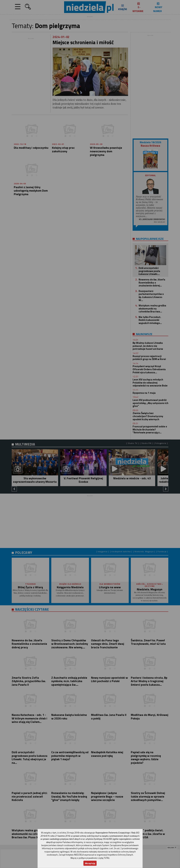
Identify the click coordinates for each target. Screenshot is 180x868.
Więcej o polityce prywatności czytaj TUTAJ (90, 858)
